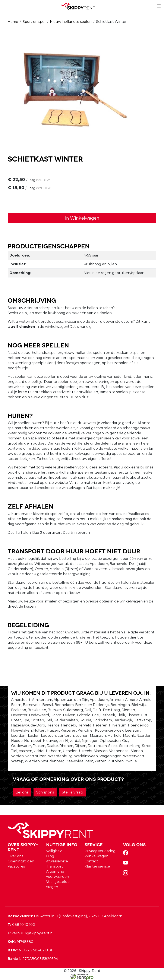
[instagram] (126, 874)
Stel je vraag (72, 792)
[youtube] (126, 864)
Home (13, 22)
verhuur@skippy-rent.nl (31, 933)
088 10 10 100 (21, 925)
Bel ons (22, 792)
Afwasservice (57, 861)
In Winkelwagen (82, 218)
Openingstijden (21, 861)
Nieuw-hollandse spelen (71, 22)
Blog (50, 856)
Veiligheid (54, 851)
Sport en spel (34, 22)
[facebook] (126, 854)
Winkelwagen (97, 856)
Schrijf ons (45, 792)
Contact (91, 861)
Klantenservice (97, 866)
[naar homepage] (80, 6)
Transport (55, 866)
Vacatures (16, 866)
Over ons (15, 856)
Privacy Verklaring (100, 851)
